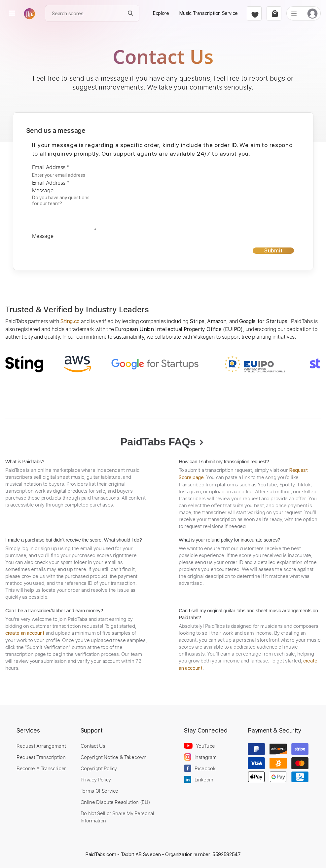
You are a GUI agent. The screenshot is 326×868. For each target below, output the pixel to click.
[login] (312, 13)
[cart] (274, 13)
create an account (25, 633)
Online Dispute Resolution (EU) (115, 802)
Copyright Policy (99, 768)
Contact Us (93, 746)
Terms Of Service (99, 791)
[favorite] (254, 13)
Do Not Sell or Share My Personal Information (117, 817)
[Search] (131, 13)
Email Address (51, 167)
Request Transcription (41, 757)
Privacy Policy (96, 779)
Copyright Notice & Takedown (114, 757)
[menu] (12, 13)
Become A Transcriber (41, 768)
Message (43, 190)
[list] (294, 13)
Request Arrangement (41, 746)
